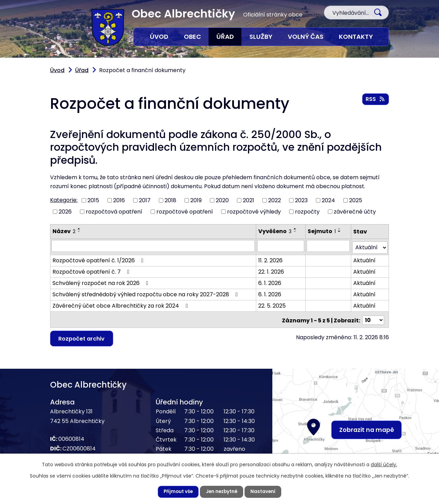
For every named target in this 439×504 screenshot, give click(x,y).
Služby (260, 37)
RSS (375, 100)
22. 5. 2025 (270, 291)
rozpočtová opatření (110, 199)
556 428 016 (78, 449)
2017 (144, 188)
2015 (91, 188)
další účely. (366, 464)
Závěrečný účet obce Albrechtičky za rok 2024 (115, 291)
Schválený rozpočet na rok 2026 (98, 268)
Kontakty (356, 37)
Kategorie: (63, 187)
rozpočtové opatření (173, 199)
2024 (328, 188)
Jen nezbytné (223, 492)
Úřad (224, 37)
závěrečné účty (328, 199)
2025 (354, 188)
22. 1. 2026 (270, 257)
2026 (65, 199)
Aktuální (363, 246)
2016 (118, 188)
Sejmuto (321, 218)
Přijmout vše (180, 492)
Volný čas (306, 37)
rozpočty (284, 199)
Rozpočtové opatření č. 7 (89, 257)
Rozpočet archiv (81, 321)
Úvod (158, 37)
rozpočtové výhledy (236, 199)
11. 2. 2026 (270, 246)
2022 (275, 188)
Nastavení (262, 492)
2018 (170, 188)
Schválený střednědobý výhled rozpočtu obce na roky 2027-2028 (138, 280)
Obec (191, 37)
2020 (223, 188)
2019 (197, 188)
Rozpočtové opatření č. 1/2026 (96, 246)
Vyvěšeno (272, 218)
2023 (301, 188)
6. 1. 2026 (269, 268)
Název (63, 218)
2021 (249, 188)
